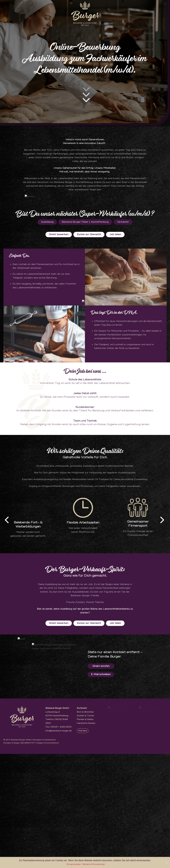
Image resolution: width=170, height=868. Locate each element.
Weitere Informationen (94, 864)
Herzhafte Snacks (86, 837)
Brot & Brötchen (85, 825)
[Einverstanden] (166, 862)
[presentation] (7, 632)
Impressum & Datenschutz (44, 854)
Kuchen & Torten (85, 829)
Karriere (83, 844)
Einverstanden (74, 864)
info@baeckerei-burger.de (59, 844)
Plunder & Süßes (85, 833)
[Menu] (165, 4)
